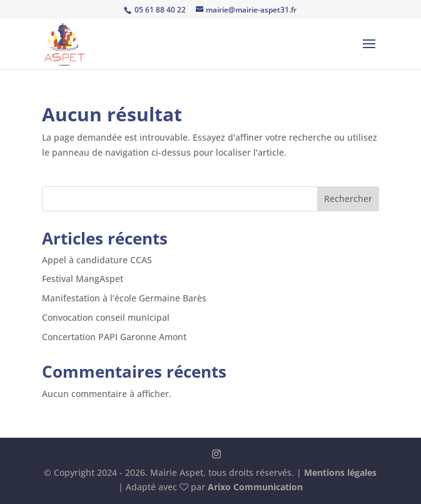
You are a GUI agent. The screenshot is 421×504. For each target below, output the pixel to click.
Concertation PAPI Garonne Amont (114, 337)
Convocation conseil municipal (106, 317)
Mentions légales (340, 472)
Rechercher (348, 199)
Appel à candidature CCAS (97, 260)
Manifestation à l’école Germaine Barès (124, 298)
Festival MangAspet (83, 279)
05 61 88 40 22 (159, 10)
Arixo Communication (255, 487)
